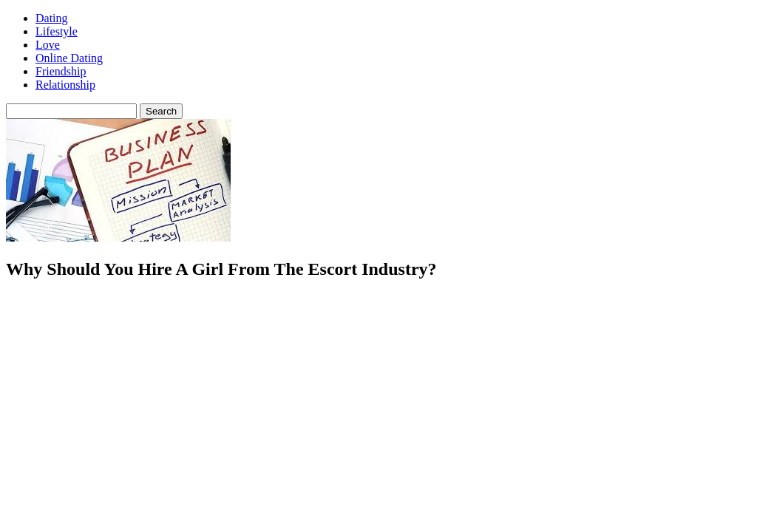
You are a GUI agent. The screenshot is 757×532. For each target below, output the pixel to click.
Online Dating (69, 58)
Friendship (61, 71)
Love (48, 45)
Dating (52, 18)
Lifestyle (57, 31)
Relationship (65, 85)
